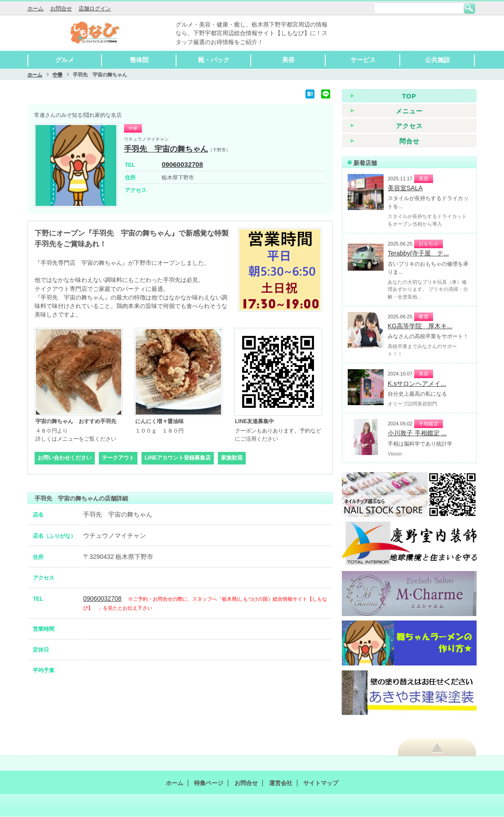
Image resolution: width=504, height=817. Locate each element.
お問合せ (61, 9)
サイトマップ (321, 783)
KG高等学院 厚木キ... (420, 326)
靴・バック (214, 60)
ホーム (35, 9)
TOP (409, 96)
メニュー (409, 111)
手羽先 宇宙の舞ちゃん (166, 149)
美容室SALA (405, 188)
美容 (288, 60)
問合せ (409, 141)
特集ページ (209, 783)
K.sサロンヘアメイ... (417, 384)
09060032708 (182, 164)
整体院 (139, 60)
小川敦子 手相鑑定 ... (417, 433)
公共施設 (438, 60)
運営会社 (281, 783)
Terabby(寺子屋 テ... (418, 253)
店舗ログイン (95, 9)
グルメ (65, 60)
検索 (469, 8)
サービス (363, 60)
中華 (57, 75)
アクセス (409, 126)
